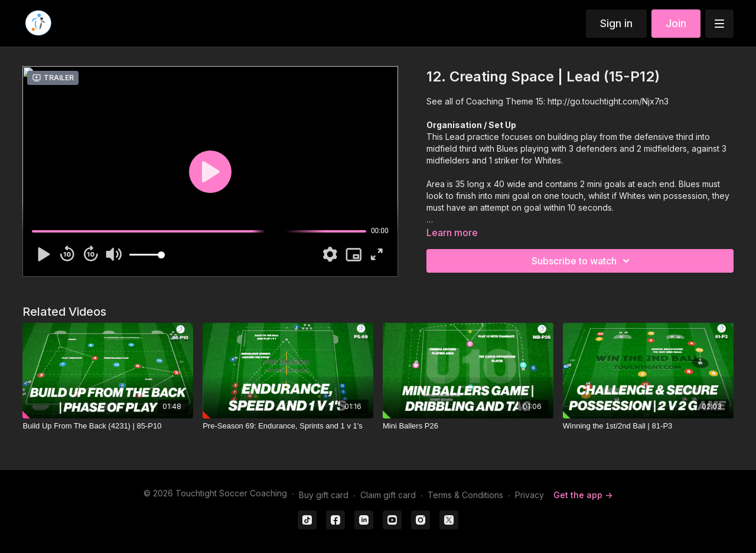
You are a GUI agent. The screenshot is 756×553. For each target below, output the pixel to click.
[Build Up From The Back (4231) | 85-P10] (108, 426)
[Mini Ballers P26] (468, 426)
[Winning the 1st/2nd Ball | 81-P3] (648, 426)
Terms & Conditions (465, 495)
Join (676, 23)
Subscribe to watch (582, 261)
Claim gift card (388, 495)
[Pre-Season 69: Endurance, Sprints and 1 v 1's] (288, 426)
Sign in (616, 23)
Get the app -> (583, 495)
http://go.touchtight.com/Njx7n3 (608, 101)
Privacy (529, 495)
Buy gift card (324, 495)
